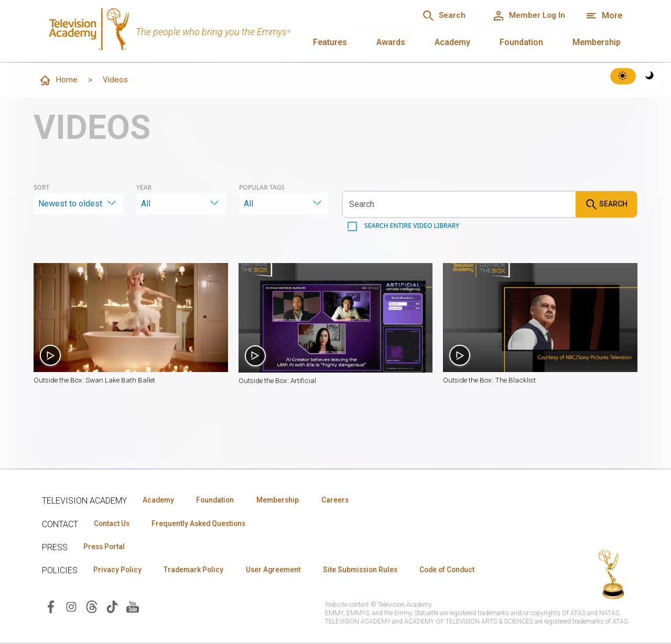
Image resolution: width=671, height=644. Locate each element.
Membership (597, 42)
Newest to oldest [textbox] (70, 204)
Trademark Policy (198, 571)
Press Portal (106, 548)
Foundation (521, 42)
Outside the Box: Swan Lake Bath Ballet (97, 381)
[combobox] (79, 204)
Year (144, 188)
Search (606, 205)
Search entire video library (411, 226)
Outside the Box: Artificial (279, 381)
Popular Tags (262, 188)
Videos (116, 80)
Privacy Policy (119, 571)
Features (330, 42)
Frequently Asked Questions (204, 524)
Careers (347, 500)
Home (58, 81)
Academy (452, 42)
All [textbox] (146, 204)
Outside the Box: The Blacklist (491, 381)
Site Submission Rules (373, 571)
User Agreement (282, 571)
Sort (41, 188)
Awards (391, 42)
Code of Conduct (465, 571)
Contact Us (113, 524)
